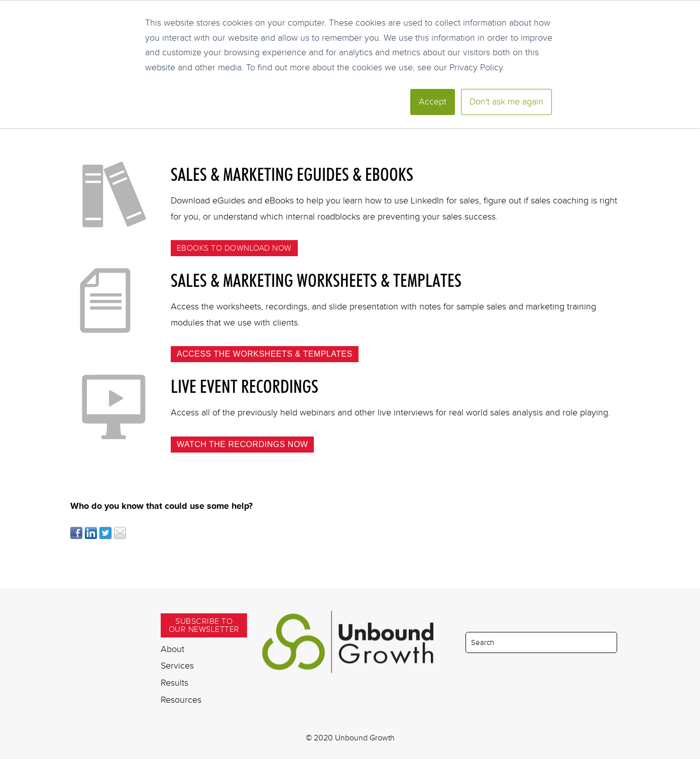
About (172, 649)
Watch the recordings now (242, 444)
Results (174, 683)
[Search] (542, 642)
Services (177, 666)
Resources (181, 700)
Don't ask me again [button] (506, 101)
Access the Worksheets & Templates (265, 354)
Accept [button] (433, 101)
